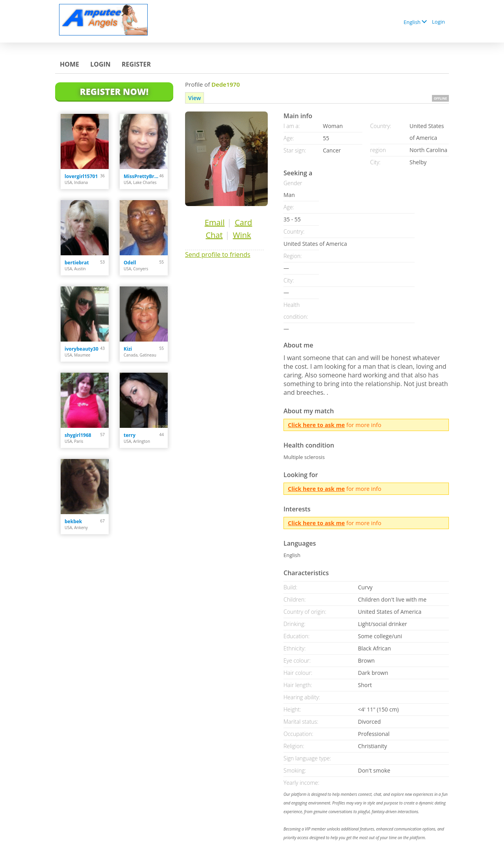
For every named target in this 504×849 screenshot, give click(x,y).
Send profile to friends (218, 255)
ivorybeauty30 (82, 349)
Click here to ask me (316, 425)
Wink (242, 235)
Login (438, 22)
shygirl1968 (78, 435)
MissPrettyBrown (142, 176)
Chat (214, 235)
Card (243, 222)
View (195, 98)
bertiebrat (77, 263)
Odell (130, 263)
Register (136, 64)
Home (69, 64)
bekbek (73, 521)
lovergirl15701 (81, 176)
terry (130, 435)
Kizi (128, 349)
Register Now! (114, 91)
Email (215, 222)
